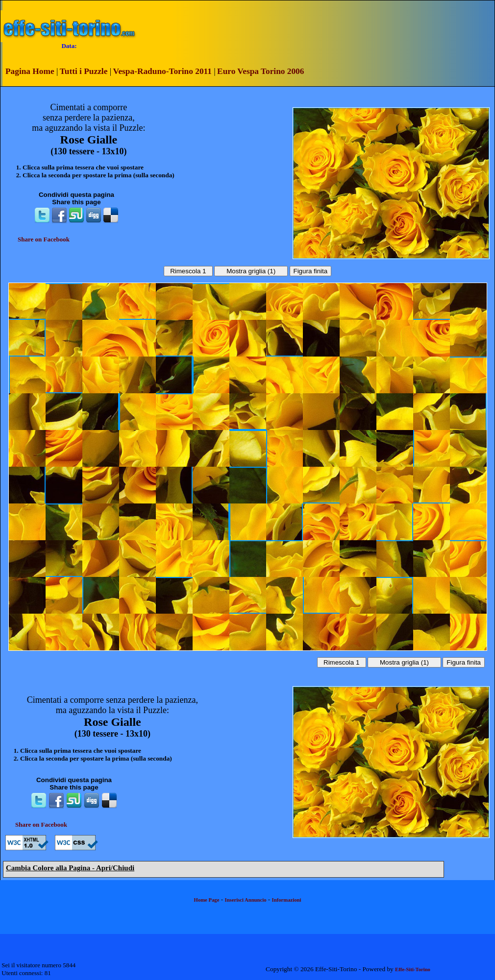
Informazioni (287, 900)
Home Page (207, 900)
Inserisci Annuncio (246, 900)
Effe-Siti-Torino (413, 969)
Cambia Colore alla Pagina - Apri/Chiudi (70, 868)
